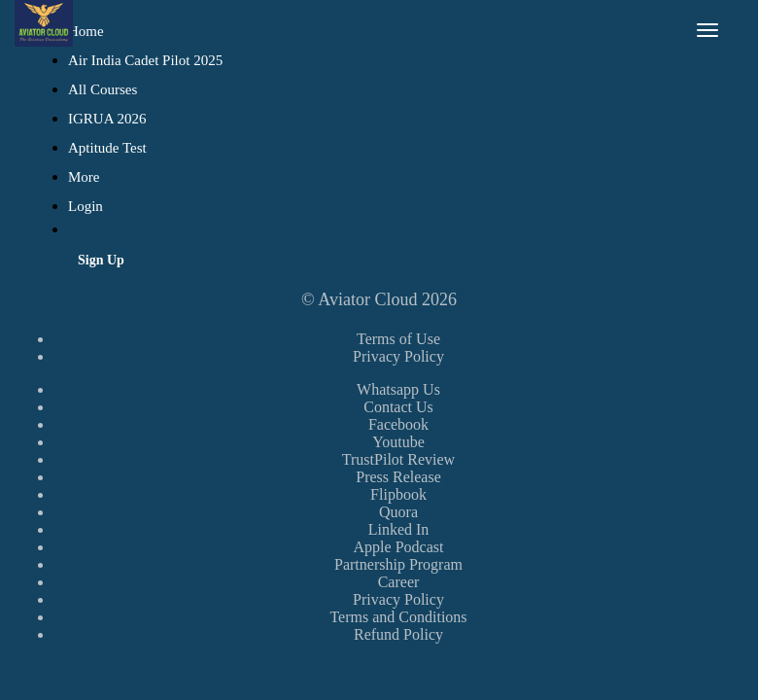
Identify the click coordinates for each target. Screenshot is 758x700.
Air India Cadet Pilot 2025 (145, 60)
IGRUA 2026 (107, 119)
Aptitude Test (107, 148)
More (86, 177)
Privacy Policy (398, 356)
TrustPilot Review (398, 459)
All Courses (103, 89)
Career (399, 582)
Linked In (399, 529)
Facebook (398, 424)
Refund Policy (398, 634)
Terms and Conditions (398, 617)
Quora (398, 512)
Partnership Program (398, 564)
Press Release (398, 477)
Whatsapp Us (398, 389)
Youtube (398, 442)
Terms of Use (398, 339)
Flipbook (398, 494)
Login (86, 206)
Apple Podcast (399, 547)
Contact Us (398, 407)
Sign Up (101, 260)
